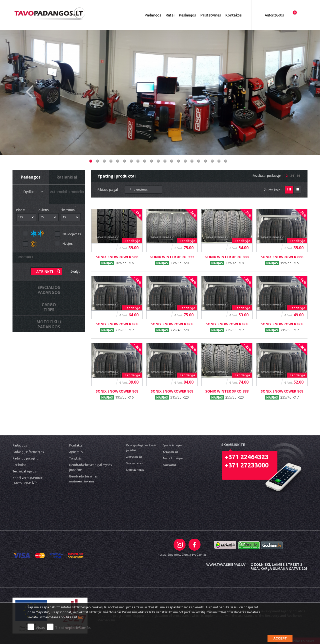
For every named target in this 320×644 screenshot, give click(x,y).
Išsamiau (26, 257)
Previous (29, 97)
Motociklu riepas (173, 458)
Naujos (67, 244)
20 (219, 161)
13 (172, 161)
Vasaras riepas (134, 463)
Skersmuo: (68, 210)
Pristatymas (211, 15)
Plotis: (20, 210)
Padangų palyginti (25, 458)
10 (151, 161)
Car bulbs (19, 465)
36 (298, 176)
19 (212, 161)
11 (158, 161)
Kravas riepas (171, 452)
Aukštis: (44, 210)
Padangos (153, 15)
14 (178, 161)
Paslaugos (187, 15)
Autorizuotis (274, 15)
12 (165, 161)
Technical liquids (24, 471)
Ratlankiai (67, 177)
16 (192, 161)
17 (199, 161)
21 (226, 161)
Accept (280, 638)
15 (185, 161)
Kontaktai (234, 15)
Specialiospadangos (49, 290)
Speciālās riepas (172, 445)
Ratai (170, 15)
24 (292, 176)
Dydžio (34, 192)
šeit (80, 617)
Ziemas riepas (134, 457)
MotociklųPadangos (49, 324)
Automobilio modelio (67, 197)
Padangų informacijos (28, 452)
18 (205, 161)
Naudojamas (72, 234)
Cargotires (49, 307)
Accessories (170, 465)
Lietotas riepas (135, 470)
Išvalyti (75, 271)
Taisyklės (75, 458)
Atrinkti (45, 272)
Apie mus (76, 452)
